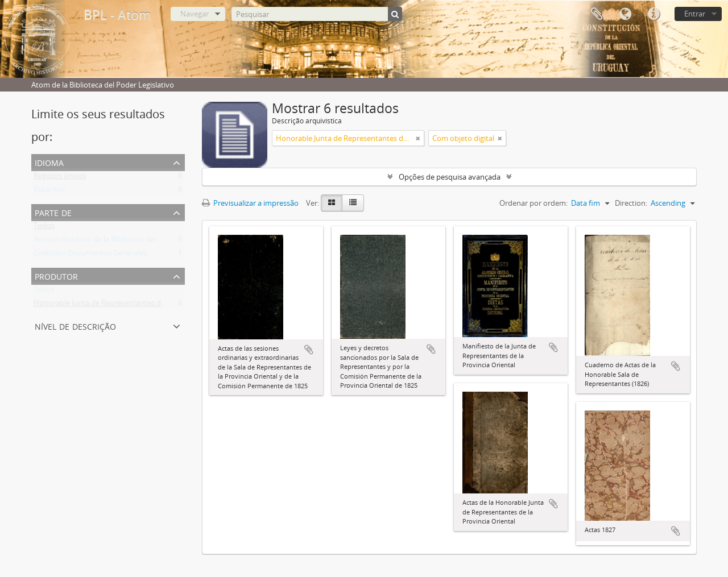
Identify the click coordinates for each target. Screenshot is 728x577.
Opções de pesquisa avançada (450, 177)
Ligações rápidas (653, 14)
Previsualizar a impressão (250, 203)
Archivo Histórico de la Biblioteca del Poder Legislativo (125, 242)
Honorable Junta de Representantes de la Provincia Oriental (134, 305)
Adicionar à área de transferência (309, 350)
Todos (44, 228)
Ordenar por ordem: (533, 203)
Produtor (56, 275)
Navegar (195, 14)
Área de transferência (597, 14)
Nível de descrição (75, 325)
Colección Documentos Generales (90, 255)
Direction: (631, 203)
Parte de (53, 212)
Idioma (625, 14)
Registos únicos (60, 178)
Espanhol (49, 192)
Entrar (695, 14)
